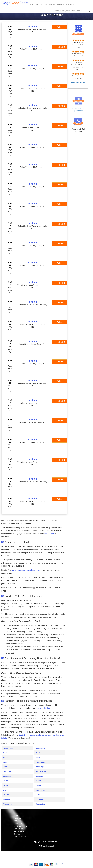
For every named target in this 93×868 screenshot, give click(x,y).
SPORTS (52, 4)
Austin (6, 753)
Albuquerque (8, 748)
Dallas (5, 781)
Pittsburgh (40, 767)
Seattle (38, 781)
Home (16, 815)
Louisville (7, 795)
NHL (46, 4)
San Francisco (41, 790)
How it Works (19, 829)
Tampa (38, 785)
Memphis (7, 799)
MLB (41, 4)
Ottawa (38, 757)
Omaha (38, 753)
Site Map (17, 834)
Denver (6, 785)
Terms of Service (20, 837)
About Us (17, 818)
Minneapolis (8, 804)
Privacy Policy (19, 831)
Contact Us (18, 823)
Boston (6, 767)
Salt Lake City (41, 771)
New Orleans (40, 748)
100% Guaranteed (21, 826)
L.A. (5, 790)
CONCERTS (61, 4)
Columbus (7, 776)
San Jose (39, 776)
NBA (36, 4)
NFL (32, 4)
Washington (40, 804)
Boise (5, 762)
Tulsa (38, 795)
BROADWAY (70, 4)
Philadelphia (40, 762)
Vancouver (40, 799)
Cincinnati (7, 771)
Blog (15, 821)
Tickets (61, 27)
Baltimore (7, 757)
